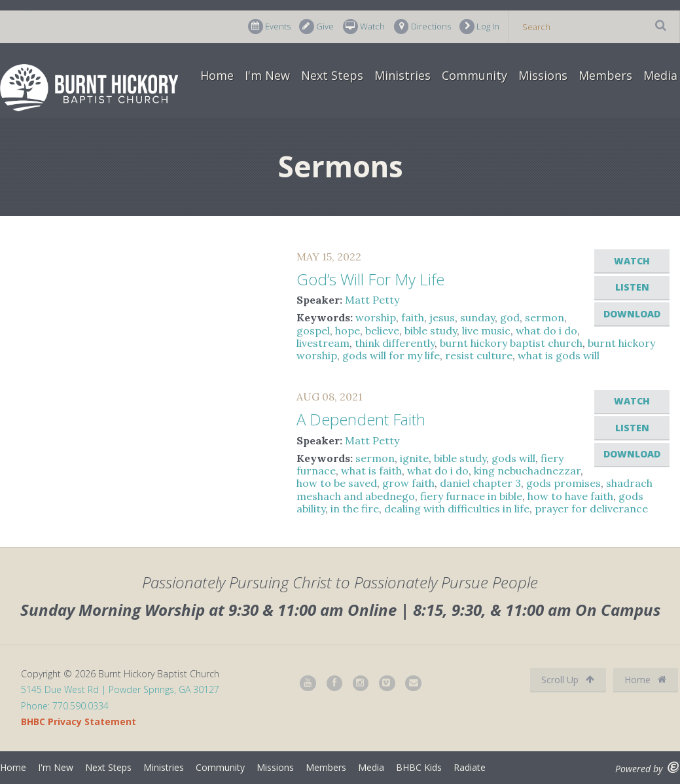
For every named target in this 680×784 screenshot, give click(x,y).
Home (217, 75)
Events (269, 27)
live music (486, 330)
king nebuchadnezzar (527, 471)
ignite (414, 458)
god (510, 317)
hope (348, 330)
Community (474, 75)
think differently (395, 343)
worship (376, 317)
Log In (479, 27)
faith (413, 317)
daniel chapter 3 (480, 483)
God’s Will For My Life (370, 279)
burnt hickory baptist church (511, 343)
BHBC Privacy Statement (79, 722)
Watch (364, 27)
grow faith (408, 483)
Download (632, 314)
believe (382, 330)
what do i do (546, 330)
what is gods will (559, 355)
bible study (431, 330)
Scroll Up (568, 680)
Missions (543, 75)
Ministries (403, 75)
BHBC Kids (419, 767)
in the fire (355, 508)
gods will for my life (391, 355)
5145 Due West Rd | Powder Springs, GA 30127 (120, 689)
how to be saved (337, 483)
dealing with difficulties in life (457, 508)
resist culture (479, 355)
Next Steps (332, 75)
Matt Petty (372, 300)
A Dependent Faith (361, 419)
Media (660, 75)
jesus (442, 317)
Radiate (470, 767)
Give (316, 27)
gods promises (564, 483)
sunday (477, 317)
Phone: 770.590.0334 (65, 706)
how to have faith (570, 496)
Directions (422, 27)
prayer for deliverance (591, 508)
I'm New (267, 75)
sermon (545, 317)
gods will (513, 458)
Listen (632, 287)
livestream (323, 343)
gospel (313, 330)
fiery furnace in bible (471, 496)
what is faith (371, 471)
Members (605, 75)
